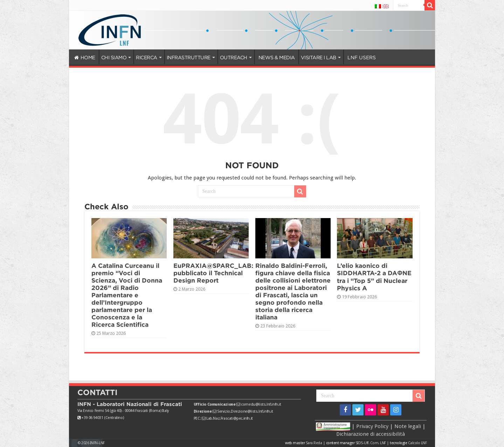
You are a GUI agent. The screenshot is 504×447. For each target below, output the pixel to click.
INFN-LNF (97, 443)
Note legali (408, 426)
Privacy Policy (372, 426)
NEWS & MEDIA (277, 57)
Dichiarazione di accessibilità (371, 434)
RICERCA (147, 57)
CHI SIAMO (114, 57)
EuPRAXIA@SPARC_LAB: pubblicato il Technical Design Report (213, 273)
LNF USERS (362, 57)
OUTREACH (234, 57)
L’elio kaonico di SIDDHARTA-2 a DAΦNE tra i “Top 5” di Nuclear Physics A (374, 277)
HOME (85, 57)
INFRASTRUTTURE (189, 57)
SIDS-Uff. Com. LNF (371, 443)
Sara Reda (313, 443)
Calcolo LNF (417, 443)
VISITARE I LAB (319, 57)
